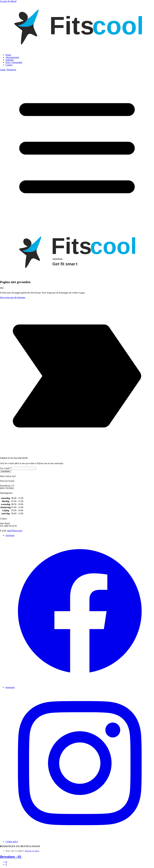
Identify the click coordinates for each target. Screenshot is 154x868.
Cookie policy (12, 842)
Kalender (10, 60)
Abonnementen (12, 57)
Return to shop (32, 851)
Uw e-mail (6, 468)
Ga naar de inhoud (8, 1)
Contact (9, 65)
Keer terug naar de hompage (13, 297)
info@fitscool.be (15, 531)
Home (8, 55)
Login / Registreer (8, 70)
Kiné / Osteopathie (14, 62)
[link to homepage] (77, 50)
